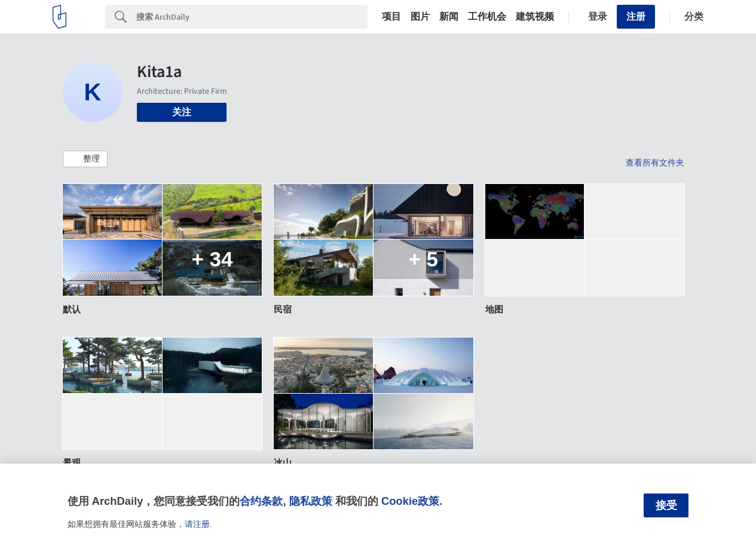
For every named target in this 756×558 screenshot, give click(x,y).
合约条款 (261, 501)
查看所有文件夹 (655, 163)
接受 (666, 505)
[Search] (252, 17)
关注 (182, 112)
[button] (85, 159)
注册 (636, 16)
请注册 (197, 524)
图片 (420, 17)
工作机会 (487, 17)
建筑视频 (535, 17)
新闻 (449, 17)
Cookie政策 (410, 501)
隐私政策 (311, 501)
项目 (391, 17)
